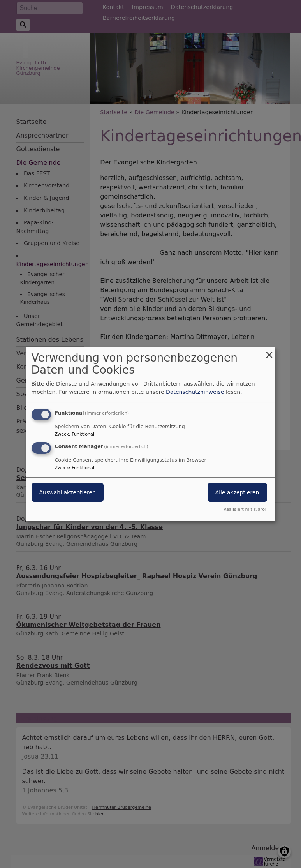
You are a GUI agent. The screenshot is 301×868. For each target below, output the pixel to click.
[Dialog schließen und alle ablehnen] (269, 352)
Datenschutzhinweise (195, 392)
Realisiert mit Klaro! (245, 509)
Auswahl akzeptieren (68, 492)
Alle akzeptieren (237, 492)
